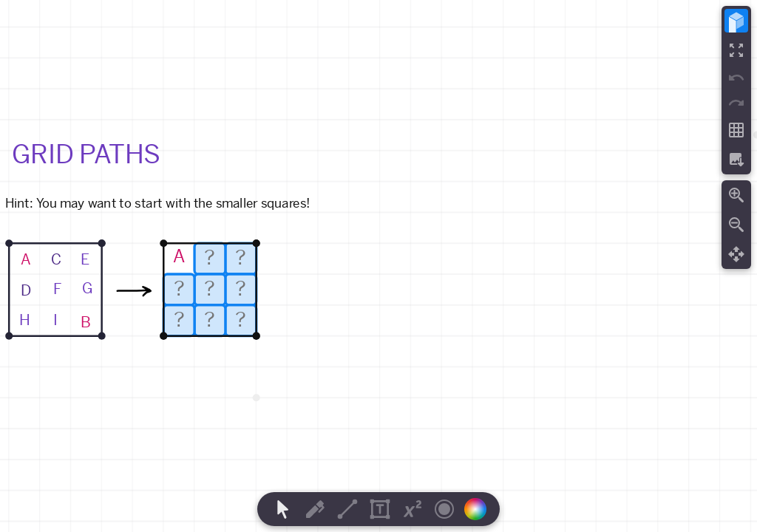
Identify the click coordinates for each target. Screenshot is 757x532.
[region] (378, 266)
